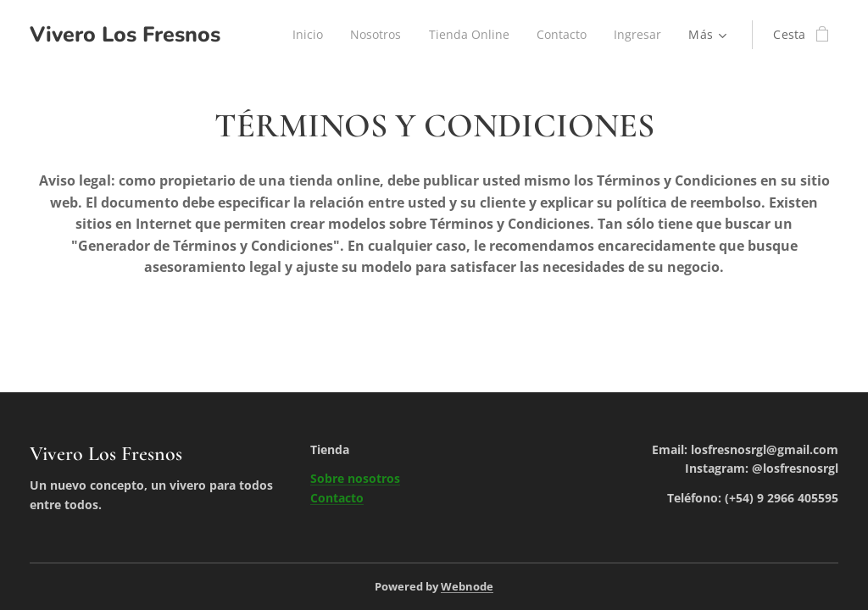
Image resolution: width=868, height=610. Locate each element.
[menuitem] (304, 35)
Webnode (467, 586)
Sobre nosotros (355, 478)
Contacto (337, 498)
